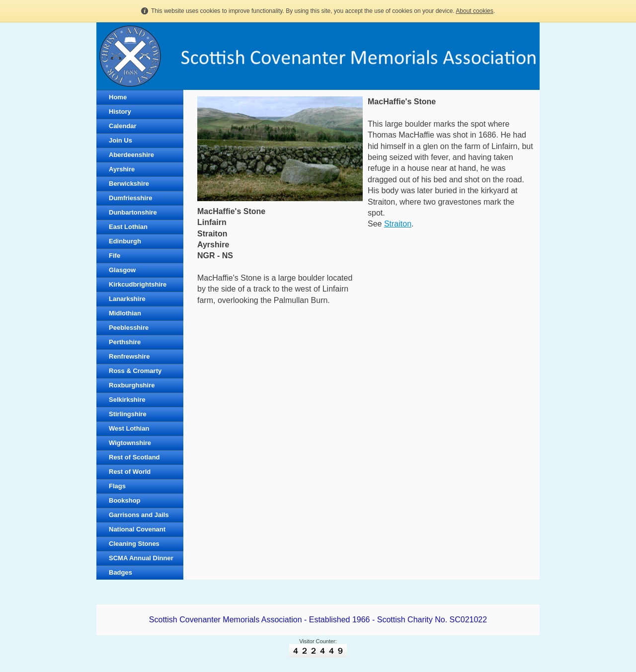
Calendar (123, 126)
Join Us (120, 140)
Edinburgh (125, 241)
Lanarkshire (127, 299)
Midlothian (125, 313)
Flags (117, 486)
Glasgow (122, 270)
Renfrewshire (129, 356)
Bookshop (125, 500)
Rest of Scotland (134, 457)
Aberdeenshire (131, 155)
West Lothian (129, 428)
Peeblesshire (129, 328)
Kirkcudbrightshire (138, 284)
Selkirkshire (127, 400)
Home (118, 97)
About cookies (474, 11)
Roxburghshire (132, 385)
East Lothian (128, 227)
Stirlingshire (128, 414)
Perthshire (125, 342)
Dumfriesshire (130, 198)
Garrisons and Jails (139, 515)
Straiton (398, 224)
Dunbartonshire (133, 212)
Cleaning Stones (134, 544)
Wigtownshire (130, 443)
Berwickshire (129, 184)
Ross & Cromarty (135, 371)
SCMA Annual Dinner (141, 558)
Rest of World (130, 472)
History (120, 112)
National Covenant (137, 529)
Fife (115, 256)
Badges (120, 572)
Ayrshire (122, 169)
